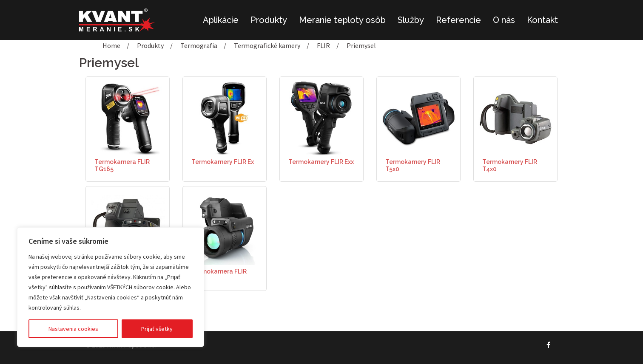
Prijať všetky (157, 329)
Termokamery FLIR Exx (321, 162)
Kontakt (542, 20)
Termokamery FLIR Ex (223, 162)
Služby (411, 20)
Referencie (458, 20)
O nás (504, 20)
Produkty (269, 20)
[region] (111, 287)
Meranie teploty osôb (342, 20)
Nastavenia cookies (73, 329)
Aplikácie (221, 20)
